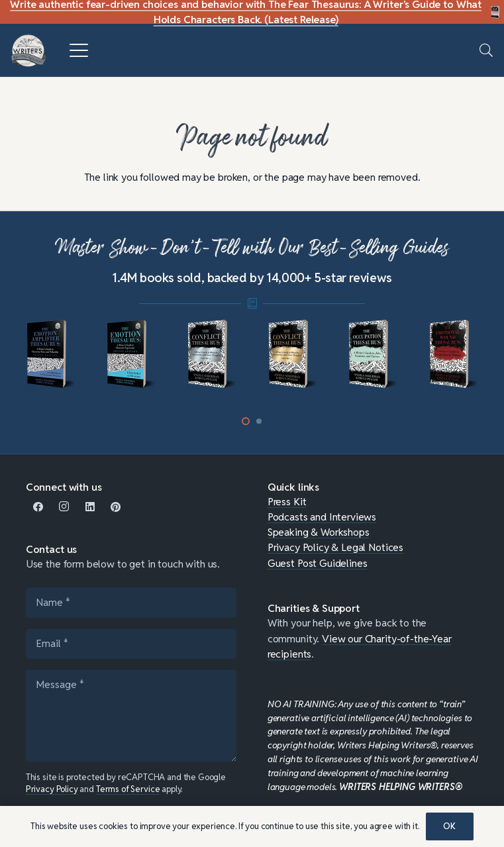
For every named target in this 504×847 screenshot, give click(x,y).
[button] (78, 50)
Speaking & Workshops (319, 532)
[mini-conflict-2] (212, 354)
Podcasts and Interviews (322, 517)
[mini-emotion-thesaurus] (131, 354)
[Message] (131, 715)
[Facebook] (39, 507)
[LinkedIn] (90, 507)
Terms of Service (128, 789)
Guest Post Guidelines (318, 563)
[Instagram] (65, 507)
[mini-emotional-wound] (454, 354)
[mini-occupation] (373, 354)
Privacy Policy (52, 789)
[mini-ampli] (51, 354)
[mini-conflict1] (292, 354)
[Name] (131, 602)
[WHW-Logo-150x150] (29, 51)
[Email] (131, 643)
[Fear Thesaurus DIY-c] (496, 12)
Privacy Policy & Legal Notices (335, 547)
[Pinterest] (116, 507)
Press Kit (287, 501)
